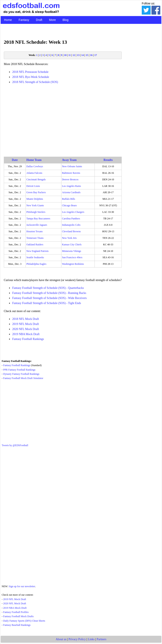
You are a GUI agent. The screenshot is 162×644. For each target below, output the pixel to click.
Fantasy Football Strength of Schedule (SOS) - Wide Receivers (49, 298)
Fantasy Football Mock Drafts (18, 616)
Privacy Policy (77, 639)
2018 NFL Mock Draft (26, 319)
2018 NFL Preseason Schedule (30, 72)
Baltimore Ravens (71, 173)
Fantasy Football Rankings (28, 339)
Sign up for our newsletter (22, 586)
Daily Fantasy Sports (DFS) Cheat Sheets (24, 621)
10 (65, 55)
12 (74, 55)
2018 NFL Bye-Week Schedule (31, 77)
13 (78, 55)
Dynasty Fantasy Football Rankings (21, 374)
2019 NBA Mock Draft (26, 334)
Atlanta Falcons (34, 173)
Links (91, 639)
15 (87, 55)
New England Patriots (37, 251)
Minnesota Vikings (72, 251)
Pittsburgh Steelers (36, 212)
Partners (101, 639)
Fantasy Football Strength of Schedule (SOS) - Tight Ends (47, 303)
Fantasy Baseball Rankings (17, 625)
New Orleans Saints (72, 166)
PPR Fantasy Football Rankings (19, 370)
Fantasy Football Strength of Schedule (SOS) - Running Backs (49, 293)
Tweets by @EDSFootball (15, 445)
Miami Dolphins (35, 199)
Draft (39, 20)
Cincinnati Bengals (36, 179)
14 (82, 55)
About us (61, 639)
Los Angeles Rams (72, 186)
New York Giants (35, 205)
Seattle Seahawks (35, 257)
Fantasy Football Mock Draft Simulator (23, 378)
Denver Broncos (70, 179)
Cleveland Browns (71, 231)
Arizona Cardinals (71, 192)
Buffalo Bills (69, 199)
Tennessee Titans (35, 238)
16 (91, 55)
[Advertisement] (63, 117)
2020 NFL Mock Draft (26, 329)
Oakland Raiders (35, 245)
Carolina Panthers (71, 219)
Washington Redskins (73, 264)
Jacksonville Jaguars (37, 225)
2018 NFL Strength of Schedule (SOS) (35, 82)
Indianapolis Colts (71, 225)
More (53, 20)
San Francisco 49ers (72, 257)
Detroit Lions (33, 186)
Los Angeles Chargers (73, 212)
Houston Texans (34, 231)
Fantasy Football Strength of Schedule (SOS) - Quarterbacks (48, 288)
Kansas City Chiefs (72, 245)
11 (70, 55)
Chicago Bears (69, 205)
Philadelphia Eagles (36, 264)
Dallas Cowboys (35, 166)
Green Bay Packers (36, 192)
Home (8, 20)
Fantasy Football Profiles (16, 612)
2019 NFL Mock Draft (26, 324)
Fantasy (24, 20)
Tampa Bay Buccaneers (38, 219)
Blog (65, 20)
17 (96, 55)
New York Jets (69, 238)
